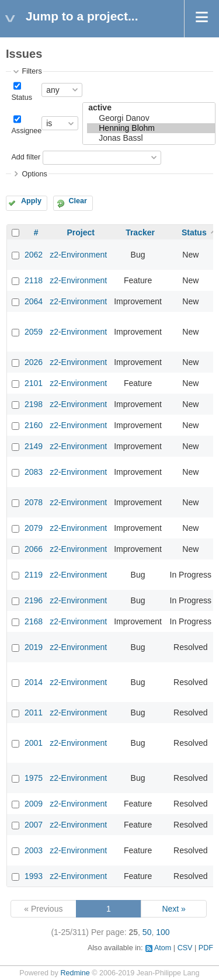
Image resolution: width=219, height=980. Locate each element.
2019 (34, 647)
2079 (34, 528)
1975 (34, 778)
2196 (34, 600)
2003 (34, 850)
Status (22, 98)
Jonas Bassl (151, 138)
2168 (34, 621)
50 (147, 932)
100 (163, 932)
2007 (34, 825)
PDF (206, 948)
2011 (34, 713)
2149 (34, 446)
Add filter (26, 157)
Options (34, 174)
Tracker (140, 232)
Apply (31, 201)
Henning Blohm (151, 128)
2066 (34, 549)
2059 (34, 332)
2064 (34, 301)
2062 (34, 255)
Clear (78, 201)
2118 (34, 280)
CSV (185, 948)
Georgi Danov (151, 118)
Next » (173, 909)
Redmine (75, 973)
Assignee (26, 131)
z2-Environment (78, 255)
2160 (34, 425)
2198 (34, 404)
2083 (34, 472)
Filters (32, 71)
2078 (34, 502)
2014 (34, 682)
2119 (34, 575)
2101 (34, 383)
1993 (34, 876)
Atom (163, 948)
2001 (34, 743)
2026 (34, 362)
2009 (34, 804)
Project (80, 232)
